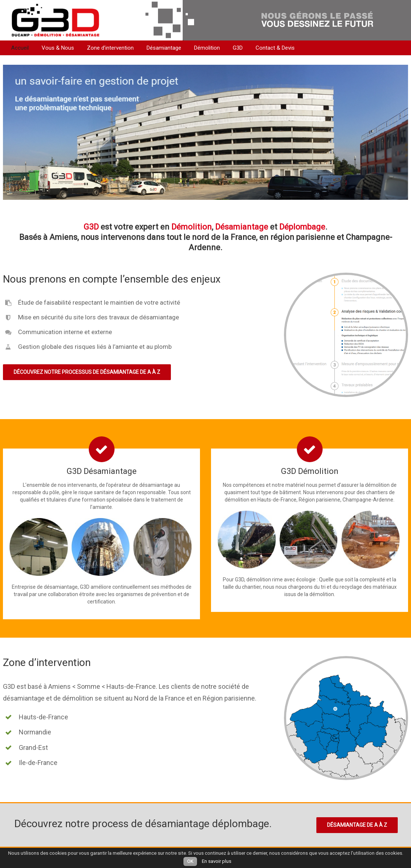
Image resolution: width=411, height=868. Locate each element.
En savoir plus (217, 861)
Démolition (207, 48)
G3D (238, 48)
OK (190, 861)
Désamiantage (164, 48)
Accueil (20, 48)
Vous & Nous (58, 48)
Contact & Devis (275, 48)
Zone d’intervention (110, 48)
